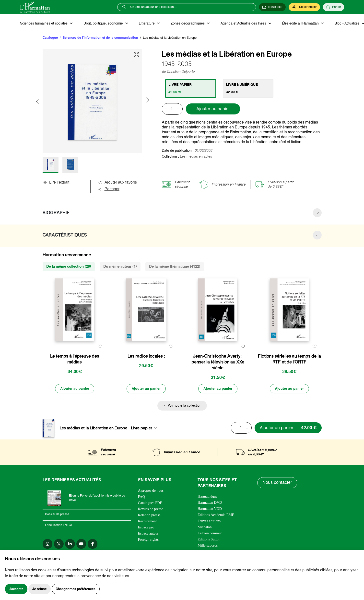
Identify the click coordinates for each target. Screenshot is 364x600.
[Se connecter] (304, 7)
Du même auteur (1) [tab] (120, 267)
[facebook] (93, 544)
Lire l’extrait (56, 183)
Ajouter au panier (213, 109)
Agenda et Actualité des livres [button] (244, 24)
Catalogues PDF (150, 503)
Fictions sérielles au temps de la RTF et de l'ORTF (289, 359)
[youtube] (81, 544)
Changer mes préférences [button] (76, 589)
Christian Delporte (181, 72)
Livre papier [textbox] (142, 428)
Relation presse (149, 515)
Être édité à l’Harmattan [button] (301, 24)
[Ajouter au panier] (75, 389)
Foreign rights (148, 539)
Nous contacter (277, 483)
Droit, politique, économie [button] (104, 24)
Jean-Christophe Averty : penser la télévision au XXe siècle (218, 362)
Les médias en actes (196, 157)
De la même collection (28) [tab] (69, 267)
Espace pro (146, 527)
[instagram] (47, 544)
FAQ (142, 497)
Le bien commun (210, 533)
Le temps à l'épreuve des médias (75, 359)
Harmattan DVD (210, 502)
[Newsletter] (272, 7)
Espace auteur (148, 533)
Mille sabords (208, 545)
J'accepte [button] (16, 589)
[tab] (191, 88)
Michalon (205, 527)
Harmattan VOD (210, 509)
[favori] (100, 346)
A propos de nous (151, 490)
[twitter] (59, 544)
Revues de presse (151, 509)
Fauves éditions (209, 521)
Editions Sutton (209, 539)
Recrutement (147, 521)
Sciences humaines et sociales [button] (44, 24)
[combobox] (145, 428)
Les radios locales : (146, 356)
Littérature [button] (147, 24)
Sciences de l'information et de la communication (100, 38)
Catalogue (50, 38)
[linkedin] (70, 544)
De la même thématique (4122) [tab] (175, 267)
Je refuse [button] (40, 589)
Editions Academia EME (216, 515)
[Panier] (334, 7)
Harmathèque (207, 496)
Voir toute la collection (185, 406)
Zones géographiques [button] (188, 24)
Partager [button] (109, 189)
